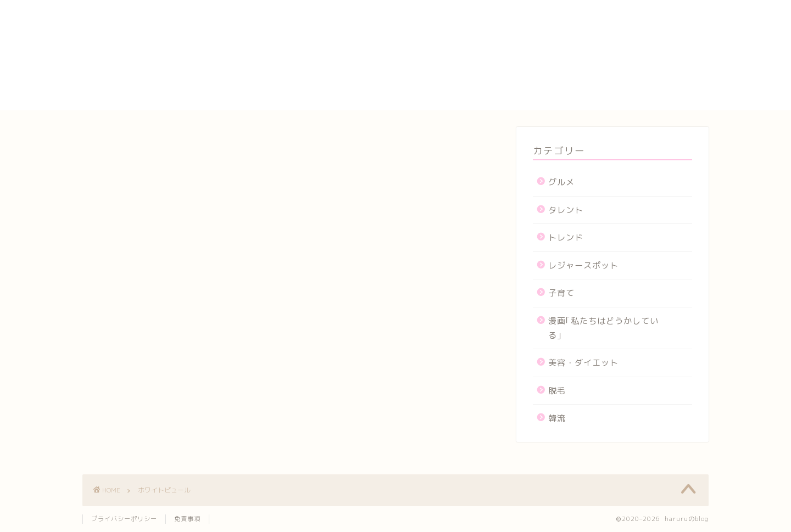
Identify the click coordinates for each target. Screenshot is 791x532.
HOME (549, 5)
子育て (561, 293)
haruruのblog (125, 19)
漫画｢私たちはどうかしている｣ (603, 328)
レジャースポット (583, 265)
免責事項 (187, 519)
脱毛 (557, 391)
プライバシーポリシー (582, 66)
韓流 (557, 418)
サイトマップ (564, 53)
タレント (566, 210)
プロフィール (564, 79)
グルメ (561, 182)
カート (550, 41)
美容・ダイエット (583, 363)
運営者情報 (559, 104)
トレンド (566, 237)
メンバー (554, 91)
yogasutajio (563, 16)
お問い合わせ (564, 28)
